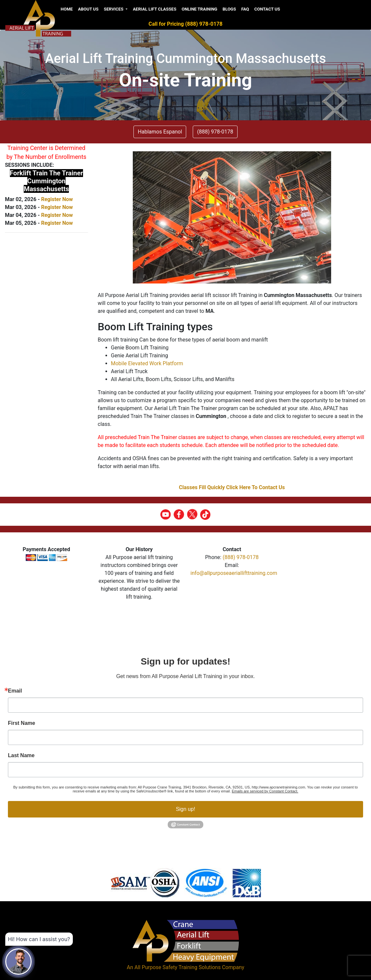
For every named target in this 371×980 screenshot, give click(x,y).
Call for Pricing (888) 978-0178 (185, 24)
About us (88, 9)
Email (15, 691)
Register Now (57, 199)
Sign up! (186, 809)
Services (114, 9)
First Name (22, 723)
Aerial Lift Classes (155, 9)
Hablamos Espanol (160, 132)
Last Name (21, 756)
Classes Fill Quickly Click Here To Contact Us (232, 487)
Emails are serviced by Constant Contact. (265, 791)
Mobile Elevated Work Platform (147, 363)
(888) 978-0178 (241, 557)
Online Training (199, 9)
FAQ (245, 9)
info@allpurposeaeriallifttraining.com (234, 573)
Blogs (229, 9)
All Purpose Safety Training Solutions (178, 967)
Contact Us (267, 9)
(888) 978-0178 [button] (215, 132)
